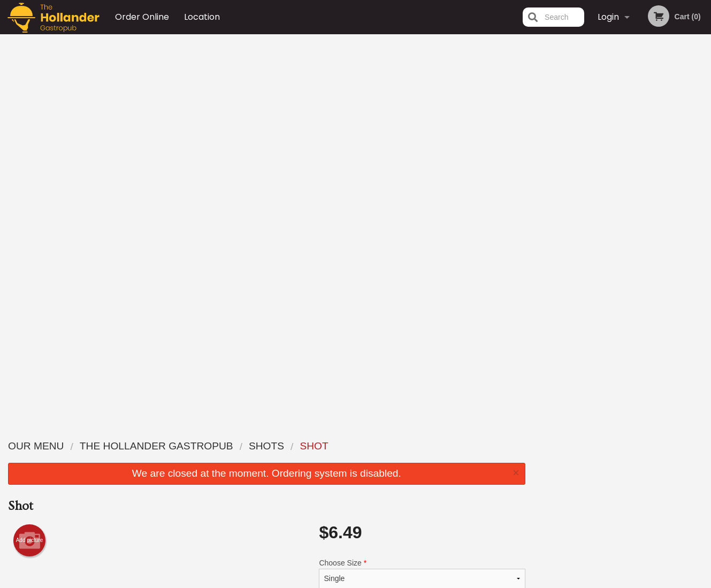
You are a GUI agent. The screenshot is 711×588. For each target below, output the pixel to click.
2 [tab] (598, 212)
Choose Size (422, 194)
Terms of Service (373, 581)
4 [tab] (630, 212)
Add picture (30, 161)
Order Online (142, 17)
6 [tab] (662, 212)
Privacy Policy (430, 484)
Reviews (421, 445)
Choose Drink (422, 233)
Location (202, 17)
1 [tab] (582, 212)
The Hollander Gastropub (157, 432)
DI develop (372, 552)
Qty (350, 319)
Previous (542, 143)
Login (608, 17)
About (417, 459)
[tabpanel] (622, 143)
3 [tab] (614, 212)
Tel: (525, 472)
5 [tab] (646, 212)
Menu (327, 445)
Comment (422, 276)
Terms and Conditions (441, 472)
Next (703, 143)
